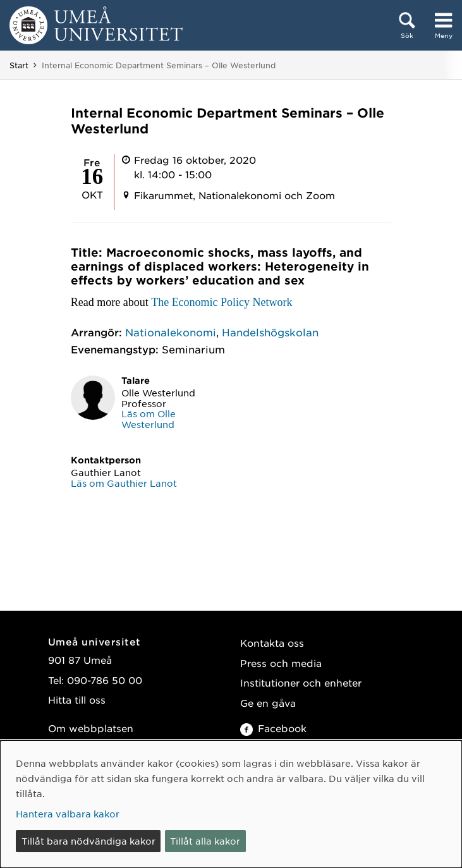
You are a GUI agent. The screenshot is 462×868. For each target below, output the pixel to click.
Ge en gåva (268, 703)
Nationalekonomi (171, 332)
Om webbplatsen (91, 728)
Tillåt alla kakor (205, 841)
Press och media (281, 663)
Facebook (273, 728)
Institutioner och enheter (301, 682)
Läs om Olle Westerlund (149, 419)
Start (19, 65)
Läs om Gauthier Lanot (124, 483)
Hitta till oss (77, 700)
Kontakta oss (272, 643)
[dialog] (231, 804)
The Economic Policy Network (222, 302)
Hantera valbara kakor (68, 814)
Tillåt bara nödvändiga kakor (88, 841)
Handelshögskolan (270, 332)
